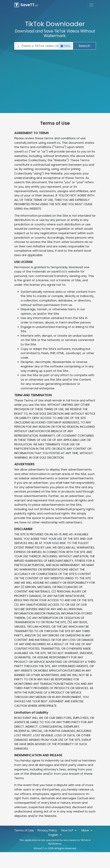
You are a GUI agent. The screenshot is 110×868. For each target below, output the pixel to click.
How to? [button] (68, 830)
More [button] (86, 830)
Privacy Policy (47, 830)
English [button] (54, 835)
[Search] (44, 46)
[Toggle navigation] (91, 5)
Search (84, 46)
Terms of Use (24, 830)
